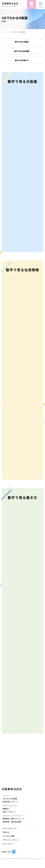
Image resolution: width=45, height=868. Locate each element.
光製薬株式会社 (12, 789)
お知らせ (6, 832)
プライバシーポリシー (11, 840)
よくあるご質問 (9, 836)
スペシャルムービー (10, 828)
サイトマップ (8, 844)
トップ (4, 32)
